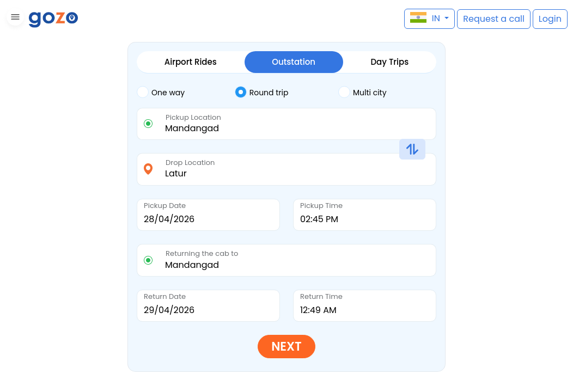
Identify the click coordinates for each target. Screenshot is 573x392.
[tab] (186, 93)
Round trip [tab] (262, 92)
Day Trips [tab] (389, 62)
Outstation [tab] (294, 62)
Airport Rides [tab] (191, 62)
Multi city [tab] (362, 92)
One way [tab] (161, 92)
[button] (14, 19)
